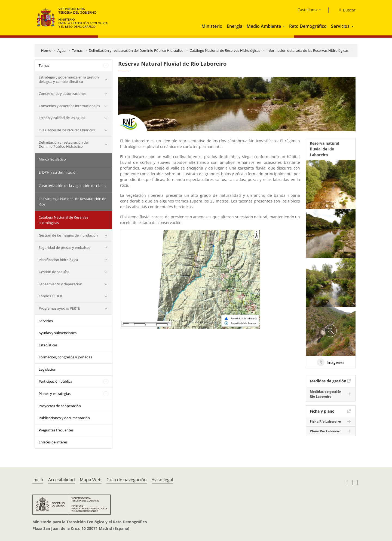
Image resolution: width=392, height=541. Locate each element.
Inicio (38, 480)
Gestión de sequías (54, 272)
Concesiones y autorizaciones (62, 93)
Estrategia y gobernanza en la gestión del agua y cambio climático (69, 79)
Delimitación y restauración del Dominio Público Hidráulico (136, 50)
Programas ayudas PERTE (59, 308)
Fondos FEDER (50, 296)
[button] (284, 26)
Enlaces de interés (53, 442)
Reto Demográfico (308, 26)
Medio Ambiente (264, 26)
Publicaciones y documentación (64, 418)
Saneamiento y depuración (60, 284)
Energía (235, 26)
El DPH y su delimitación (58, 172)
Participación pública (55, 381)
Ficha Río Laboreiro (325, 421)
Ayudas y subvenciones (58, 333)
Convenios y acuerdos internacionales (69, 106)
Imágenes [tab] (331, 362)
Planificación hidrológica (58, 260)
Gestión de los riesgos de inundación (68, 235)
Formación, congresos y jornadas (65, 357)
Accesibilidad (62, 480)
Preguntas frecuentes (56, 430)
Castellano (307, 10)
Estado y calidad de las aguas (62, 118)
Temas (77, 50)
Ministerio (212, 26)
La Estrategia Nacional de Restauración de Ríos (72, 201)
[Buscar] (345, 10)
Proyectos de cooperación (60, 406)
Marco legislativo (52, 159)
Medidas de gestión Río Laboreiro (326, 394)
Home (46, 50)
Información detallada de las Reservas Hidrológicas (307, 50)
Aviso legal (162, 480)
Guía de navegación (127, 480)
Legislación (48, 369)
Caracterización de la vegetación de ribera (72, 186)
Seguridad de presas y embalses (64, 247)
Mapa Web (91, 480)
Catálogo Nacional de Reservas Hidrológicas (225, 50)
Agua (62, 50)
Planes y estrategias (55, 394)
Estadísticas (48, 345)
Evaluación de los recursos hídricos (67, 130)
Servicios (340, 26)
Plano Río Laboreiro (326, 431)
